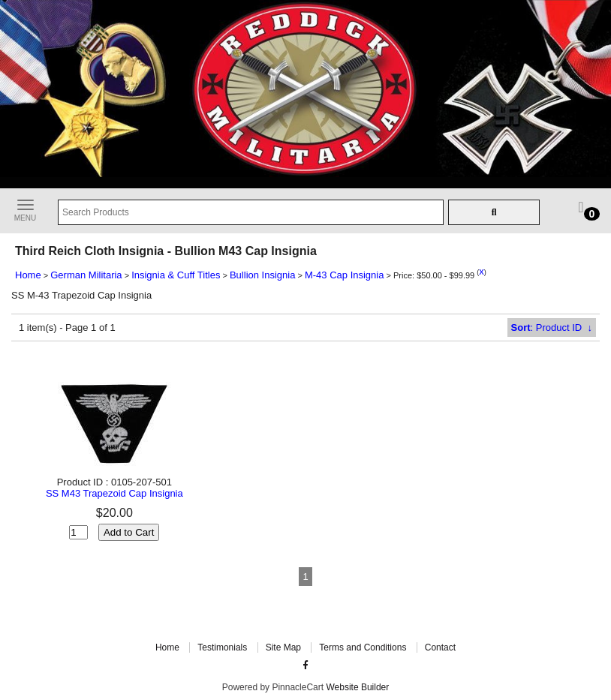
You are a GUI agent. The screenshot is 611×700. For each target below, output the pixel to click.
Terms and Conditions (363, 647)
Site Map (283, 647)
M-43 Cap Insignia (345, 275)
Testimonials (222, 647)
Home (28, 275)
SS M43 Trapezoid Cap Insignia (114, 493)
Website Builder (357, 687)
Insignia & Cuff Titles (176, 275)
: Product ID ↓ (552, 327)
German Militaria (86, 275)
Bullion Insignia (262, 275)
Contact (440, 647)
